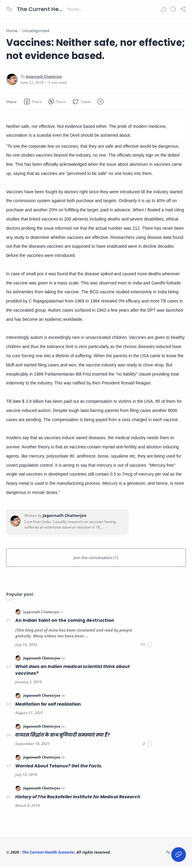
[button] (163, 9)
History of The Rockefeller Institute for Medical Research (78, 799)
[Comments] (147, 647)
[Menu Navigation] (9, 9)
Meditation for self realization (48, 706)
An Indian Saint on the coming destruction (65, 623)
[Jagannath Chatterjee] (44, 79)
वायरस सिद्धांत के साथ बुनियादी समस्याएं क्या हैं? (63, 737)
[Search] (173, 9)
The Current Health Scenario (41, 9)
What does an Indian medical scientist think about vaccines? (72, 672)
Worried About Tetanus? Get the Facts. (59, 768)
